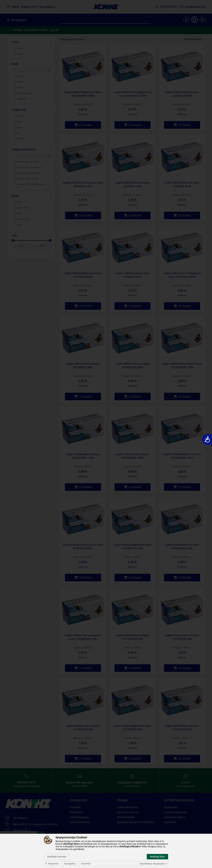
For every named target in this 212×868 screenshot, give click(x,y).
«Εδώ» (145, 846)
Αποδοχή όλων (157, 857)
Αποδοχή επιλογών (57, 857)
